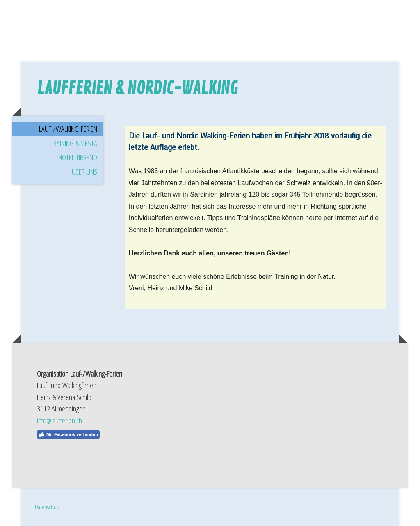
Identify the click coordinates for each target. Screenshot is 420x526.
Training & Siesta (74, 143)
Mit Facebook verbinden (68, 434)
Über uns (84, 172)
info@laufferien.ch (59, 420)
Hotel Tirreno (78, 157)
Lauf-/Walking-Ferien (68, 129)
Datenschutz (47, 507)
